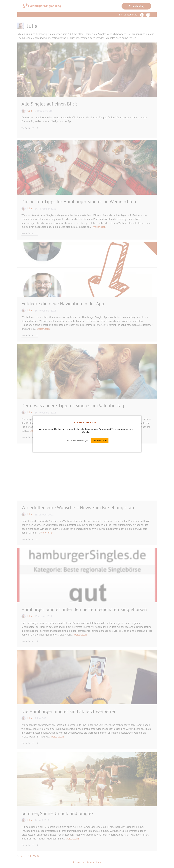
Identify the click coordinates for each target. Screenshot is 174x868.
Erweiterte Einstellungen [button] (78, 441)
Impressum (79, 423)
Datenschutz (92, 423)
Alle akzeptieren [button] (100, 441)
